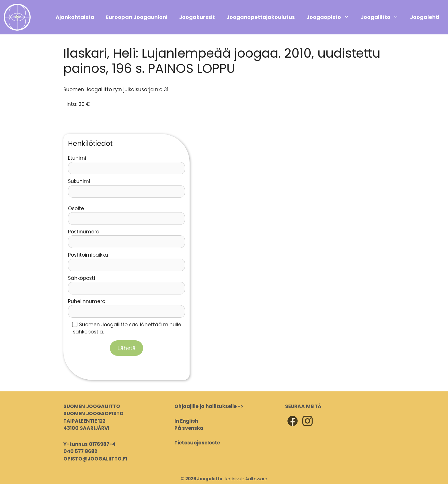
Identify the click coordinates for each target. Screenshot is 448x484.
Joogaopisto (331, 17)
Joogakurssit (197, 17)
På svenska (189, 428)
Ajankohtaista (75, 17)
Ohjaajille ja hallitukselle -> (209, 406)
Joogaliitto (382, 17)
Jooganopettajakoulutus (261, 17)
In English (186, 421)
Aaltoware (256, 479)
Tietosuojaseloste (197, 443)
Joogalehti (425, 17)
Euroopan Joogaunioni (137, 17)
